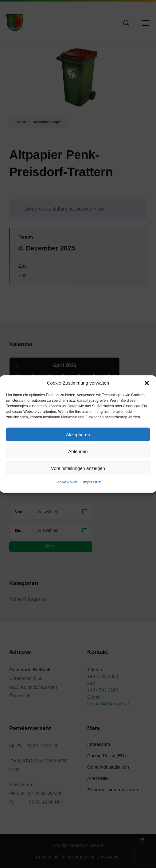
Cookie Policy (66, 482)
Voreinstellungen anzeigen (78, 468)
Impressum (92, 482)
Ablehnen (78, 451)
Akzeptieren (78, 434)
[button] (147, 383)
